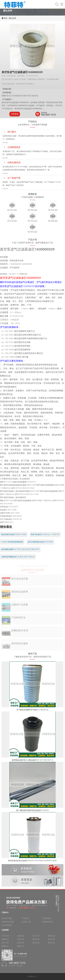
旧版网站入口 (32, 976)
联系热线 (44, 113)
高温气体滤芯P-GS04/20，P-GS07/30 (45, 534)
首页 (6, 18)
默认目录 (12, 18)
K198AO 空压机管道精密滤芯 (12, 542)
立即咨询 (15, 114)
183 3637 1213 (48, 115)
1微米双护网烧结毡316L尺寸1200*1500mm (18, 557)
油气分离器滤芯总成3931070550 (40, 542)
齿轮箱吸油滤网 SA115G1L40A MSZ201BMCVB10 (20, 549)
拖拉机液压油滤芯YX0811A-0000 (14, 534)
